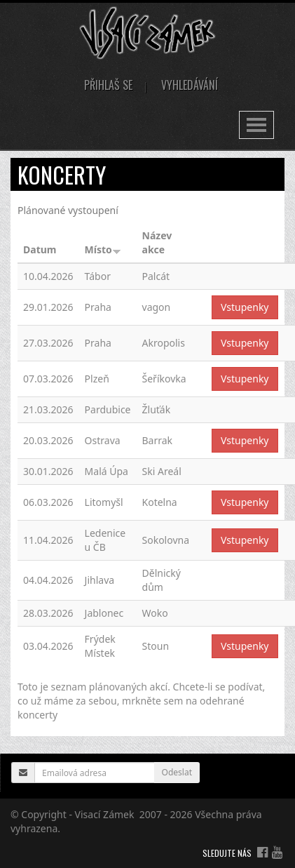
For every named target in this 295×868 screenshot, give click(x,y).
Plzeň (97, 379)
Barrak (158, 440)
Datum (40, 249)
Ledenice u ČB (105, 540)
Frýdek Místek (100, 646)
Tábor (98, 276)
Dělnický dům (162, 580)
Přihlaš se (108, 85)
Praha (98, 307)
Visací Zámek (105, 814)
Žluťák (157, 409)
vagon (157, 307)
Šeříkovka (164, 379)
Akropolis (164, 343)
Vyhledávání (190, 85)
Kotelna (160, 502)
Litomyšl (104, 502)
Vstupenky (245, 307)
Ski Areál (162, 471)
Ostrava (103, 440)
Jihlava (100, 580)
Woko (155, 613)
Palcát (156, 276)
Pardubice (108, 409)
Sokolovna (166, 540)
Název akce (157, 242)
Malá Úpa (107, 471)
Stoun (156, 646)
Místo (103, 249)
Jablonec (104, 613)
